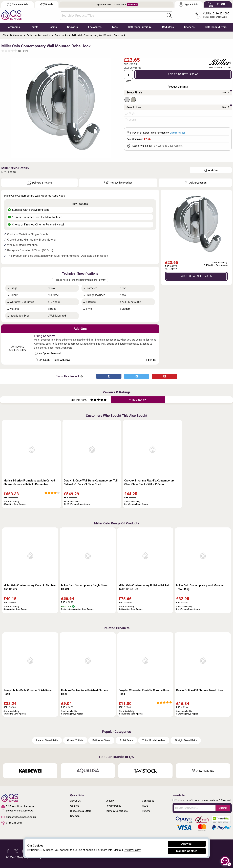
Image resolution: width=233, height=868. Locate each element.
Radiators (168, 27)
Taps (115, 27)
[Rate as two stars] (93, 400)
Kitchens (189, 27)
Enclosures (95, 27)
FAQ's (145, 806)
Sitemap (75, 816)
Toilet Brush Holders (154, 740)
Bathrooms (13, 27)
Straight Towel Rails (186, 740)
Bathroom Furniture (140, 27)
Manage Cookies (187, 851)
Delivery (110, 801)
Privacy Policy (113, 806)
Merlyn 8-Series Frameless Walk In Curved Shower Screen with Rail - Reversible (29, 482)
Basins (53, 27)
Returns (146, 811)
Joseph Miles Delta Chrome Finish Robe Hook (28, 692)
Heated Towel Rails (47, 740)
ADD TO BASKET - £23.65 (183, 74)
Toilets (34, 27)
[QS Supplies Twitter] (16, 851)
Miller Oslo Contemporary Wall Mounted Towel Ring (200, 587)
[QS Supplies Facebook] (8, 851)
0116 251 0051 (12, 823)
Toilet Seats (126, 740)
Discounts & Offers (81, 811)
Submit (223, 808)
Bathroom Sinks (101, 740)
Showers (72, 27)
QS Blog (75, 806)
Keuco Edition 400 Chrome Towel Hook (200, 690)
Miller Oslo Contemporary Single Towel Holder (85, 587)
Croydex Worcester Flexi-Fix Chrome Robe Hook (144, 692)
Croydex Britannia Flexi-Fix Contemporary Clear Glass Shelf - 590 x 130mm (149, 482)
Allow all (187, 844)
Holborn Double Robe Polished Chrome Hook (85, 692)
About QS (76, 801)
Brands (47, 4)
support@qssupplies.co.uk (19, 817)
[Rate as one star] (92, 400)
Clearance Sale (17, 4)
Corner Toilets (75, 740)
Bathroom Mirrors (216, 27)
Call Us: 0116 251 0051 (217, 14)
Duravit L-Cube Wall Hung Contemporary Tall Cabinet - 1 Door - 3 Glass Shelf (91, 482)
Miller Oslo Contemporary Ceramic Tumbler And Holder (30, 587)
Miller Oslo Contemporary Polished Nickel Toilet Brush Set (144, 587)
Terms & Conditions (117, 811)
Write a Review (138, 400)
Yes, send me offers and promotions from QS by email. (204, 800)
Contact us (148, 801)
